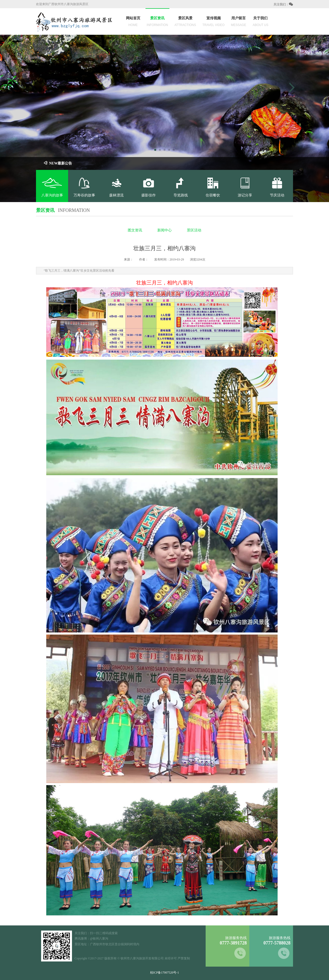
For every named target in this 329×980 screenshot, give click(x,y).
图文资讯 (135, 230)
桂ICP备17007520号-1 (165, 973)
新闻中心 (164, 230)
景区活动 (194, 230)
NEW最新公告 (58, 163)
